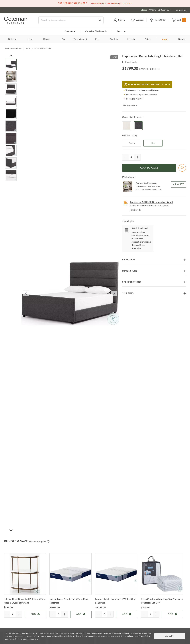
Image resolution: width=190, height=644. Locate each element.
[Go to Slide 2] (11, 77)
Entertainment (80, 39)
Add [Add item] (35, 614)
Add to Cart (149, 168)
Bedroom (13, 39)
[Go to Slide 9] (11, 163)
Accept (170, 636)
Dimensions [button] (130, 271)
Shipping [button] (128, 293)
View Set (178, 184)
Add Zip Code (130, 105)
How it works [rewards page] (135, 210)
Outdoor (114, 39)
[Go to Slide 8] (11, 151)
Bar (63, 39)
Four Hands (131, 62)
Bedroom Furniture (13, 48)
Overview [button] (129, 260)
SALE (165, 39)
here (36, 639)
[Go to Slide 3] (11, 89)
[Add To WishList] (182, 168)
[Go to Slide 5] (11, 114)
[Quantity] (131, 157)
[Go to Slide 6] (11, 126)
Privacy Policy (144, 636)
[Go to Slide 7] (11, 138)
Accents (131, 39)
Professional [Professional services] (70, 31)
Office (148, 39)
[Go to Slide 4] (11, 101)
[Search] (71, 20)
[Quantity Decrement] (125, 157)
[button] (119, 20)
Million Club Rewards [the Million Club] (96, 31)
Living (30, 39)
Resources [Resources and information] (121, 31)
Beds (28, 48)
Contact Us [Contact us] (181, 10)
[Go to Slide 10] (11, 175)
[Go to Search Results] (100, 20)
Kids (97, 39)
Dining (46, 39)
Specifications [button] (132, 282)
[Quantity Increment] (137, 157)
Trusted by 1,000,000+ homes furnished (151, 202)
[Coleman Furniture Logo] (16, 23)
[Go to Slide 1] (11, 64)
